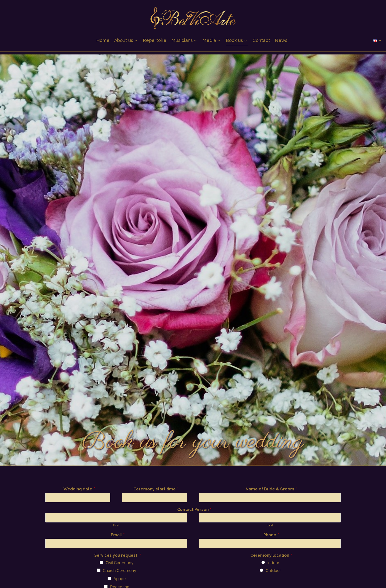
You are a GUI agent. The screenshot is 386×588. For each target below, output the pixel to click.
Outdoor (273, 571)
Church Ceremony (120, 571)
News (281, 42)
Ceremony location (271, 556)
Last (270, 525)
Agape (120, 579)
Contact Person (194, 510)
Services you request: (118, 556)
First (116, 525)
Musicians (182, 42)
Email (118, 535)
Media (209, 42)
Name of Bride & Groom (271, 489)
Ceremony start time (156, 489)
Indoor (273, 563)
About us (124, 42)
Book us (234, 42)
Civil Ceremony (120, 563)
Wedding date (79, 489)
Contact (261, 42)
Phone (271, 535)
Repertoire (155, 42)
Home (103, 42)
